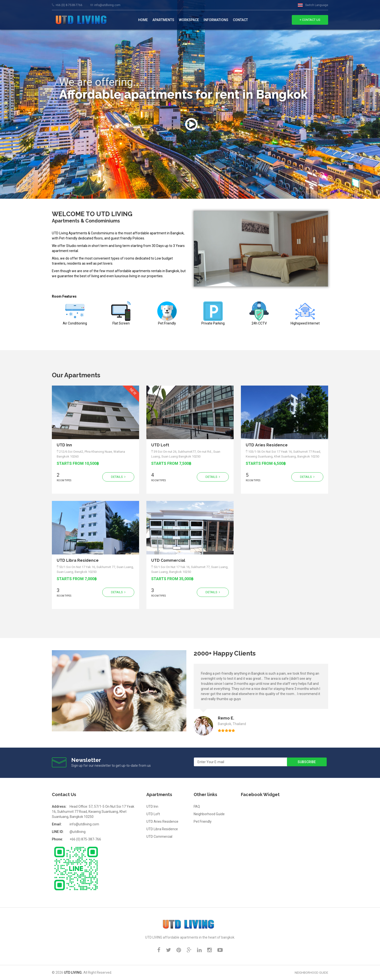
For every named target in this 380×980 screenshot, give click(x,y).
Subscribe (307, 762)
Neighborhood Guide (209, 814)
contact (240, 20)
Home (143, 20)
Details (118, 477)
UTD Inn (64, 445)
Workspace (189, 20)
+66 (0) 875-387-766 (85, 839)
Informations (216, 20)
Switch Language (317, 5)
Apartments (163, 20)
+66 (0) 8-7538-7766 (69, 5)
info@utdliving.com (107, 5)
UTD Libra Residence (78, 560)
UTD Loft (160, 445)
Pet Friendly (203, 822)
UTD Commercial (168, 560)
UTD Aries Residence (267, 445)
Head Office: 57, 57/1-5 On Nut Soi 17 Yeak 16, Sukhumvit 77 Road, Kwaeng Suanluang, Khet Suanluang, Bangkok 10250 (93, 812)
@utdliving (78, 832)
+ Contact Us (310, 20)
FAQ (197, 806)
